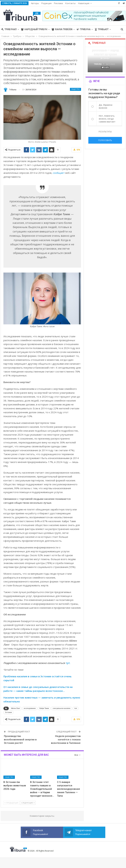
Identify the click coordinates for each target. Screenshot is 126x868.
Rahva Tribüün (62, 29)
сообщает (59, 173)
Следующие (28, 803)
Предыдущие (11, 803)
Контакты (70, 3)
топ (76, 708)
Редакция (46, 3)
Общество (75, 89)
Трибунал (9, 29)
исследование (30, 708)
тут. (68, 663)
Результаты (105, 132)
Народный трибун (34, 29)
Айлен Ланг (16, 708)
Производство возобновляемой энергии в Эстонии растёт (20, 740)
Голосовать (105, 140)
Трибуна (84, 29)
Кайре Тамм (44, 708)
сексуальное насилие (62, 708)
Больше (83, 3)
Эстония (8, 712)
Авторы (35, 3)
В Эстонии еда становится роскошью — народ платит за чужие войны (105, 50)
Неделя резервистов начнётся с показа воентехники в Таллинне (66, 740)
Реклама (58, 3)
